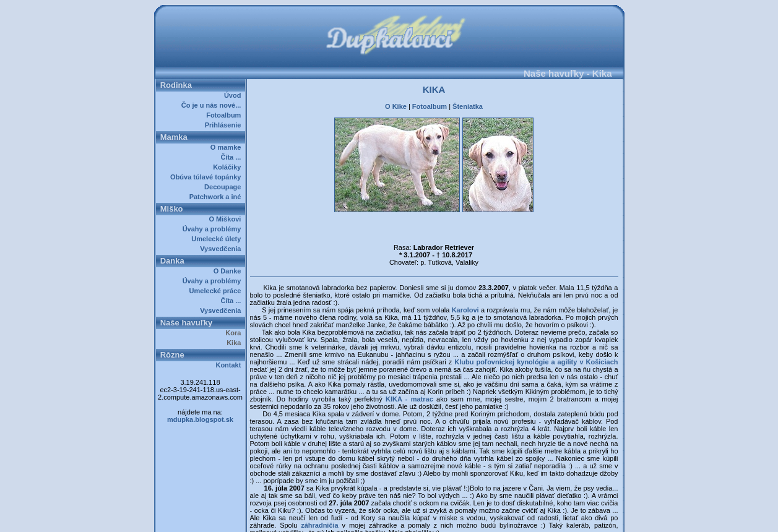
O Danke (229, 271)
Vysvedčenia (222, 249)
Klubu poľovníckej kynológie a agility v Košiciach (536, 335)
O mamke (228, 147)
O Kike (396, 103)
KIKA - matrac (409, 372)
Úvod (235, 95)
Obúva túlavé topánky (207, 177)
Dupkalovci (410, 518)
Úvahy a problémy (214, 229)
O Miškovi (227, 219)
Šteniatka (468, 103)
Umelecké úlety (218, 239)
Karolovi (466, 283)
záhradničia (320, 499)
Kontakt (230, 365)
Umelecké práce (217, 291)
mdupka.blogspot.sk (200, 419)
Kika (236, 343)
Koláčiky (229, 167)
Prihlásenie (225, 125)
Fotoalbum (225, 115)
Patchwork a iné (217, 197)
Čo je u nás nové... (213, 105)
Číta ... (232, 157)
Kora (235, 333)
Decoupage (224, 187)
